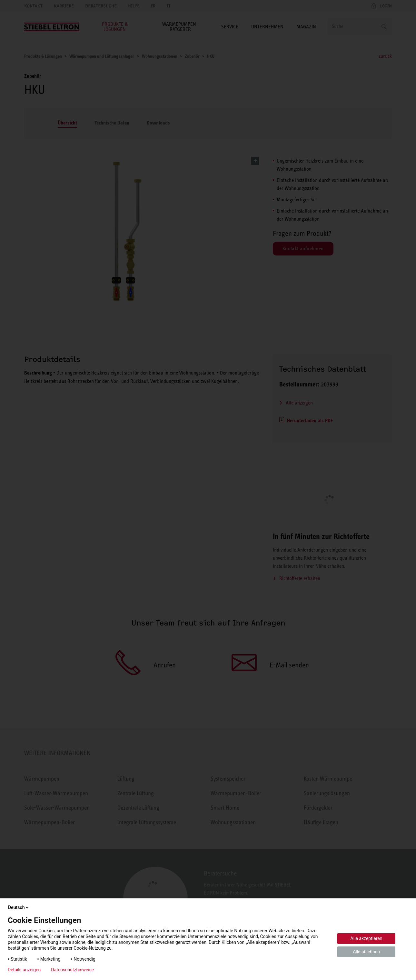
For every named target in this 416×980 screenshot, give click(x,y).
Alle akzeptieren (366, 938)
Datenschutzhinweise (72, 970)
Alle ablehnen (366, 952)
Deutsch (19, 907)
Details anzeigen (24, 970)
